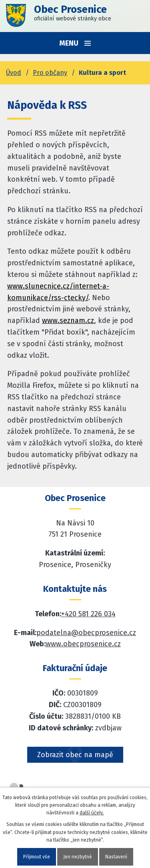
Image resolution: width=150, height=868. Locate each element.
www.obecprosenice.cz (83, 644)
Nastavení (116, 857)
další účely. (92, 813)
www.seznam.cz (68, 321)
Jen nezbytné (78, 857)
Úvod (14, 73)
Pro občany (50, 73)
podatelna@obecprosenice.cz (86, 633)
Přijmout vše (37, 857)
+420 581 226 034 (88, 614)
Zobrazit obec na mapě (75, 755)
